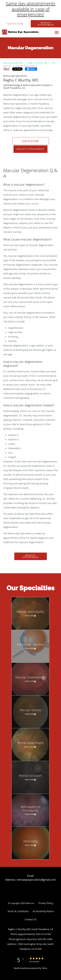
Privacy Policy (46, 903)
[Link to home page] (26, 32)
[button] (31, 141)
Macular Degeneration (26, 66)
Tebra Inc (30, 903)
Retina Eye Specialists (13, 63)
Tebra (44, 968)
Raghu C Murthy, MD (38, 63)
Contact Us (31, 919)
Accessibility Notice (43, 911)
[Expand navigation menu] (57, 32)
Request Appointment (30, 149)
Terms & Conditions (18, 911)
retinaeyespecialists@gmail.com (36, 880)
